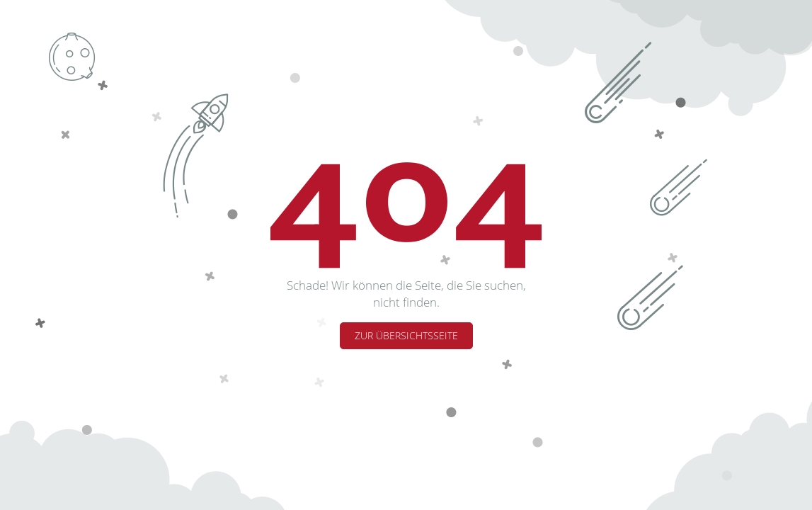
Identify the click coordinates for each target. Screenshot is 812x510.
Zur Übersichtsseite (406, 335)
